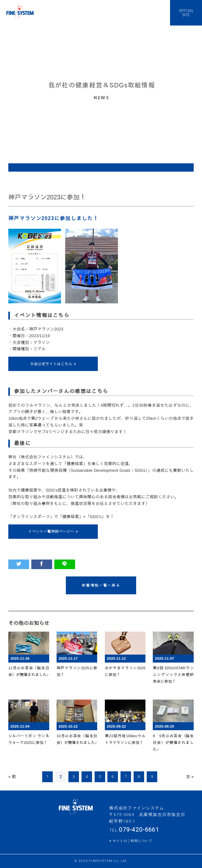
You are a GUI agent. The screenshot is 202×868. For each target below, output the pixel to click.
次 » (190, 777)
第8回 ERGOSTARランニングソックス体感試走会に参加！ (173, 675)
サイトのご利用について (133, 841)
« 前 (12, 777)
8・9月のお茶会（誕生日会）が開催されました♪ (173, 742)
